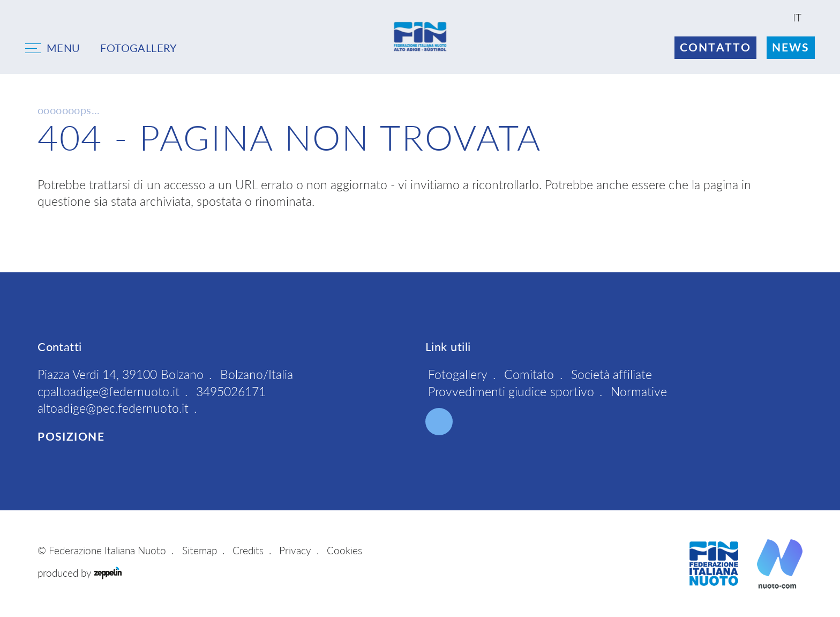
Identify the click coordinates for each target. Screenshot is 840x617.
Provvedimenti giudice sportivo (511, 391)
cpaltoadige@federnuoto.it (108, 391)
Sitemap (200, 550)
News (791, 47)
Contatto (715, 47)
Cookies (344, 550)
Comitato (529, 374)
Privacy (295, 550)
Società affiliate (612, 374)
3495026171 (231, 391)
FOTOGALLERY (138, 48)
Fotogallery (458, 374)
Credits (248, 550)
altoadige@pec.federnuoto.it (113, 408)
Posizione (71, 436)
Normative (639, 391)
